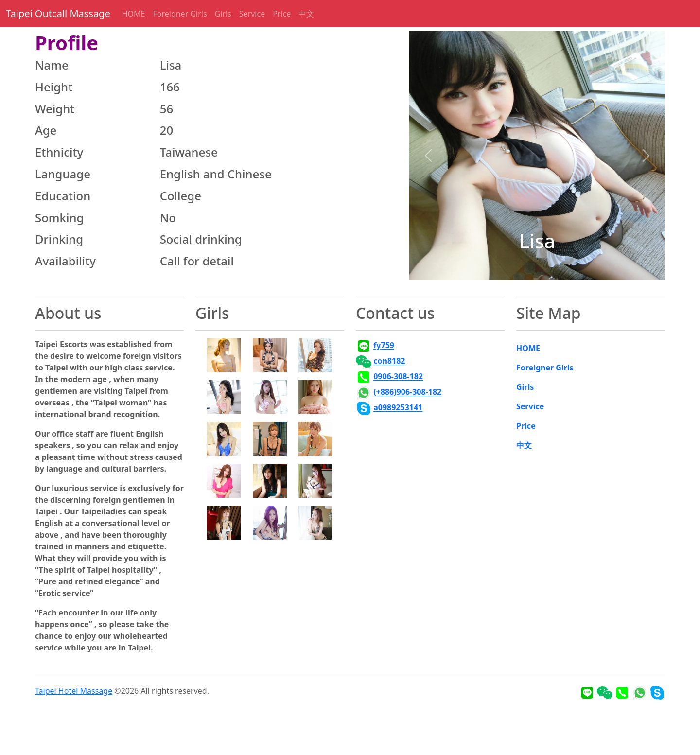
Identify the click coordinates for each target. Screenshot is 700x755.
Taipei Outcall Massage (58, 13)
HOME (134, 14)
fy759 (384, 346)
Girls (223, 14)
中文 (306, 14)
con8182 (389, 361)
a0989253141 (398, 408)
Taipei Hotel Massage (74, 691)
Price (282, 14)
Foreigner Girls (180, 14)
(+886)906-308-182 (407, 392)
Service (252, 14)
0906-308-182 (398, 377)
